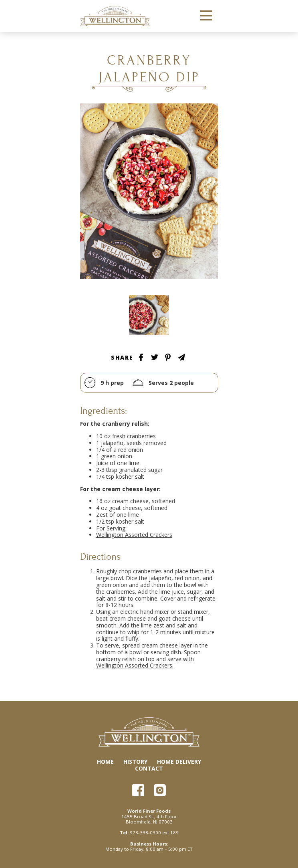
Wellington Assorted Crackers (134, 535)
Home (105, 762)
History (135, 762)
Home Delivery (179, 762)
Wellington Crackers (115, 16)
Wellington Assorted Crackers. (135, 665)
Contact (149, 768)
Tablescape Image (149, 315)
